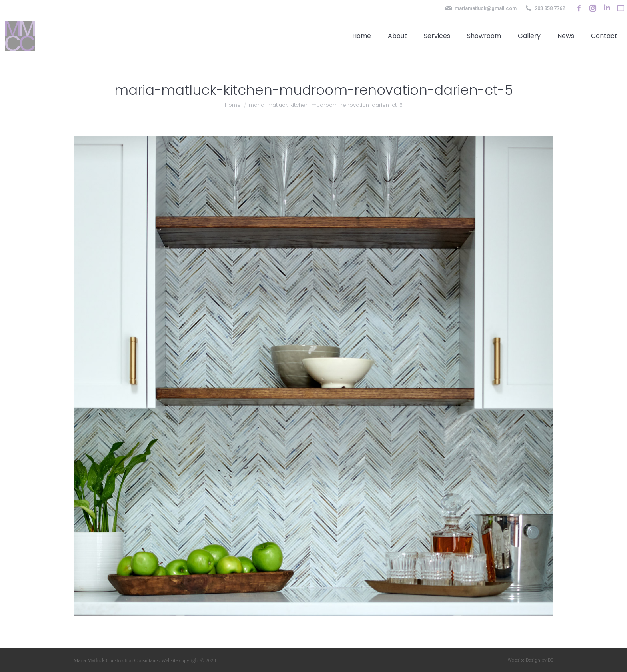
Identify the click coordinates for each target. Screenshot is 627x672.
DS (551, 660)
